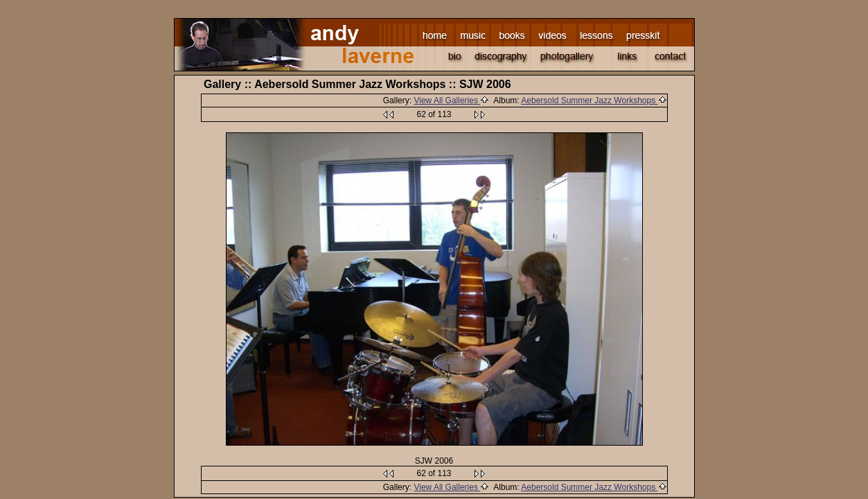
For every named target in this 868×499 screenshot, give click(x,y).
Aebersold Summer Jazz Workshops (594, 100)
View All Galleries (451, 100)
